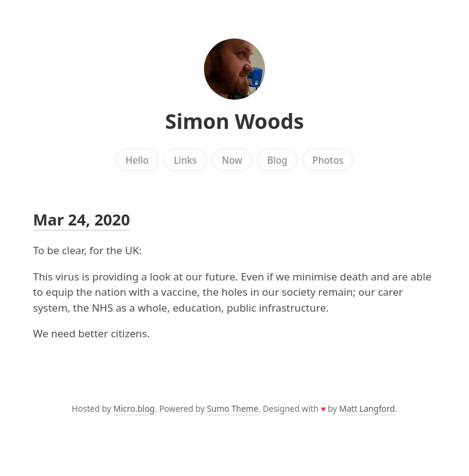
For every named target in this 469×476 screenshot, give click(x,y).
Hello (137, 160)
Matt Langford (367, 408)
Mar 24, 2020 (82, 219)
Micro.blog (134, 408)
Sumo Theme (233, 408)
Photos (328, 160)
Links (185, 160)
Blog (278, 160)
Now (232, 160)
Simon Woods (234, 121)
